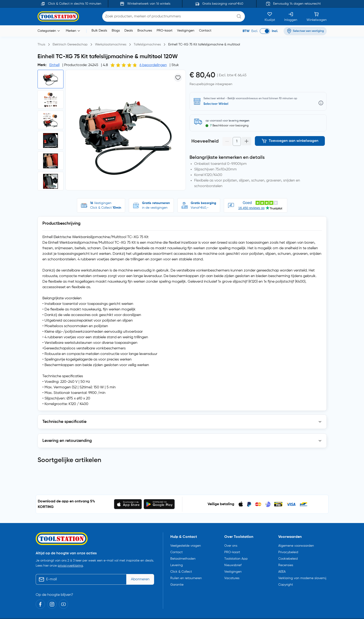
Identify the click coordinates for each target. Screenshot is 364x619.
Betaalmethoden (183, 557)
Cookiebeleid (288, 557)
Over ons (231, 544)
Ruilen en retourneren (186, 576)
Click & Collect (181, 570)
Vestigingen (186, 31)
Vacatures (232, 576)
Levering (177, 563)
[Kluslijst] (270, 16)
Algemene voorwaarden (296, 544)
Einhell (54, 65)
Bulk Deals (99, 31)
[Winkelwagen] (317, 16)
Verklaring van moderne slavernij (302, 576)
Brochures (145, 31)
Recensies (286, 563)
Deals (129, 31)
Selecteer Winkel (216, 104)
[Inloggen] (291, 16)
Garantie (177, 583)
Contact (205, 31)
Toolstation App (236, 557)
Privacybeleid (288, 550)
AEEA (282, 570)
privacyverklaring (70, 564)
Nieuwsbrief (233, 563)
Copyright (286, 583)
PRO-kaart (165, 31)
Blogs (116, 31)
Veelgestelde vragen (186, 544)
